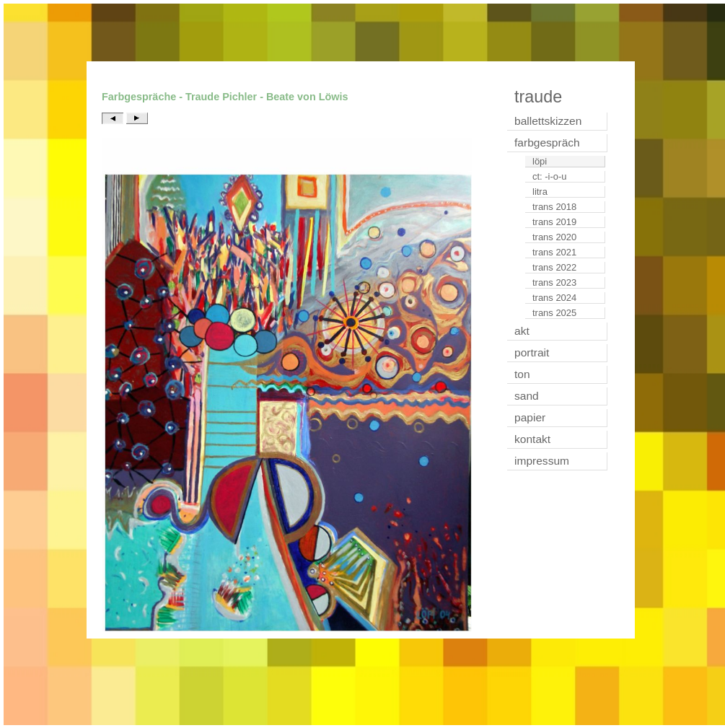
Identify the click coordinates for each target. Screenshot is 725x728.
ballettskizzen (548, 121)
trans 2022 (554, 267)
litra (540, 192)
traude (538, 97)
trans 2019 (554, 222)
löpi (540, 161)
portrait (532, 352)
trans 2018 (554, 207)
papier (530, 417)
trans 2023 (554, 282)
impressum (542, 461)
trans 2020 (554, 237)
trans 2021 (554, 252)
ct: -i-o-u (550, 176)
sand (527, 396)
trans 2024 (554, 298)
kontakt (532, 439)
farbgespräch (547, 142)
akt (522, 331)
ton (522, 374)
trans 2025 (554, 313)
